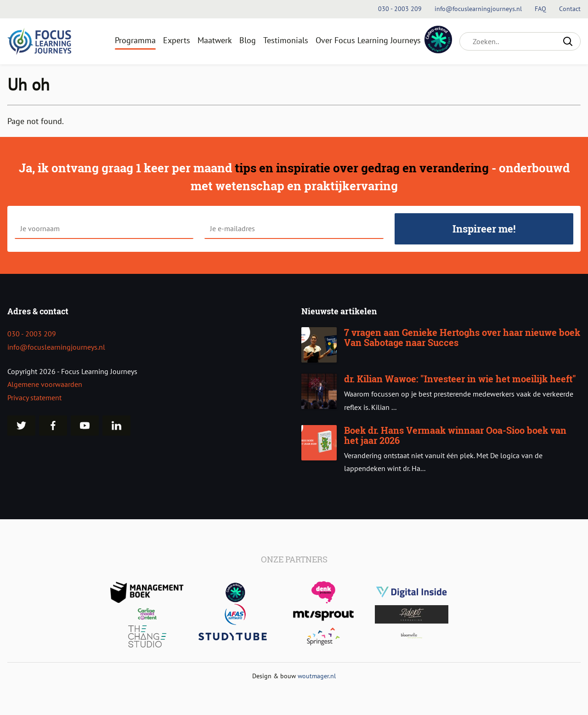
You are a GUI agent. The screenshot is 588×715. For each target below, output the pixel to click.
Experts (177, 40)
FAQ (541, 9)
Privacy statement (34, 397)
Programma (135, 40)
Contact (570, 9)
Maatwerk (215, 40)
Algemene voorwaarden (45, 384)
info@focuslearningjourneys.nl (56, 347)
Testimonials (286, 40)
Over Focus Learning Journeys (368, 40)
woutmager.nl (317, 676)
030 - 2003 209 (32, 334)
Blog (248, 40)
